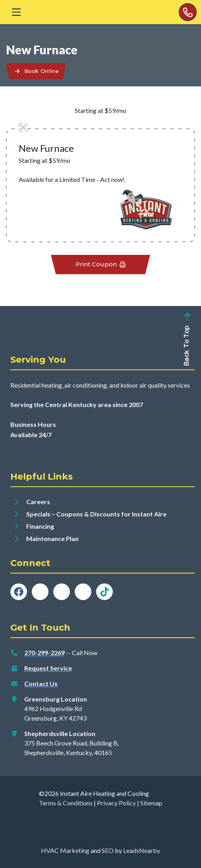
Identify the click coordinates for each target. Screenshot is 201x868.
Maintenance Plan (52, 538)
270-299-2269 (44, 653)
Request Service (48, 668)
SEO (108, 850)
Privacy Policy (116, 803)
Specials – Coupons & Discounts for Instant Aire (96, 514)
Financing (40, 526)
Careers (38, 502)
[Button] (36, 71)
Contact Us (41, 684)
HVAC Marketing (65, 850)
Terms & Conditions (66, 803)
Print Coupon (101, 264)
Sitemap (151, 803)
